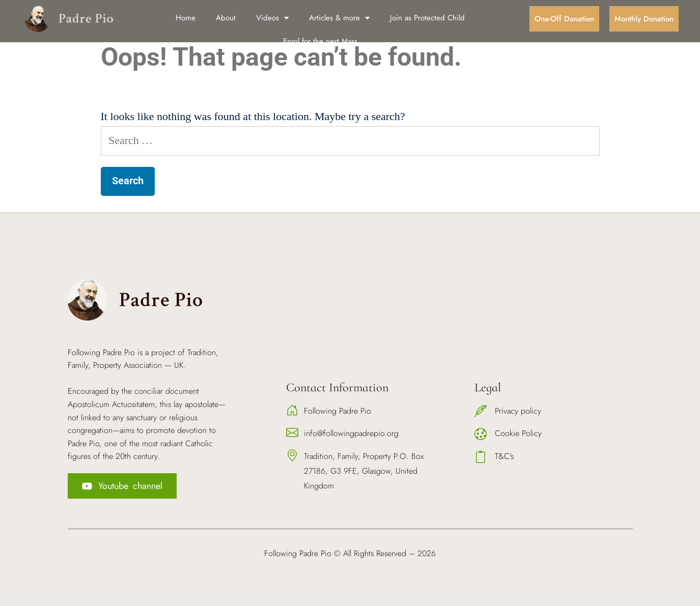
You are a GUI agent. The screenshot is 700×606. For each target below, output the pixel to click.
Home (186, 18)
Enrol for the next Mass (320, 41)
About (226, 18)
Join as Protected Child (427, 18)
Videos (272, 18)
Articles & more (339, 18)
